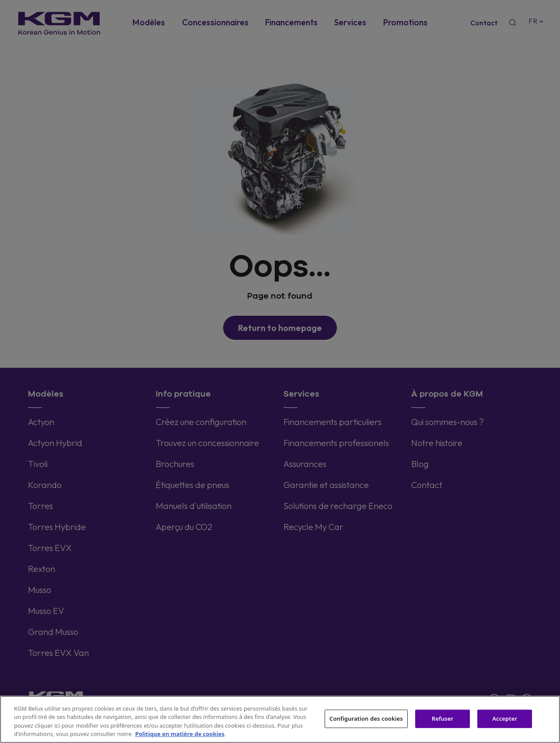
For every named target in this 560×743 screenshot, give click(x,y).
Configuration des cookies (366, 719)
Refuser (443, 719)
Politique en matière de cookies (180, 734)
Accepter (505, 719)
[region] (280, 719)
